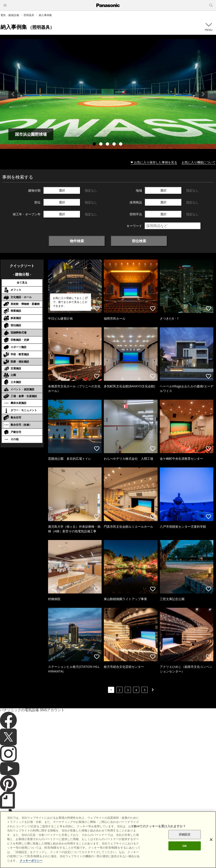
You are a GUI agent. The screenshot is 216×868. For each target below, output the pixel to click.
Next (203, 94)
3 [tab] (108, 145)
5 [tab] (121, 145)
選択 (62, 190)
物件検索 (77, 241)
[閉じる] (211, 856)
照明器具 (29, 15)
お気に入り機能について (199, 162)
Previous (13, 94)
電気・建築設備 (10, 15)
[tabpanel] (108, 94)
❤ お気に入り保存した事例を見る (154, 162)
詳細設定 (185, 851)
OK (185, 862)
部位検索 (139, 241)
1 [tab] (95, 145)
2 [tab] (101, 145)
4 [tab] (115, 145)
